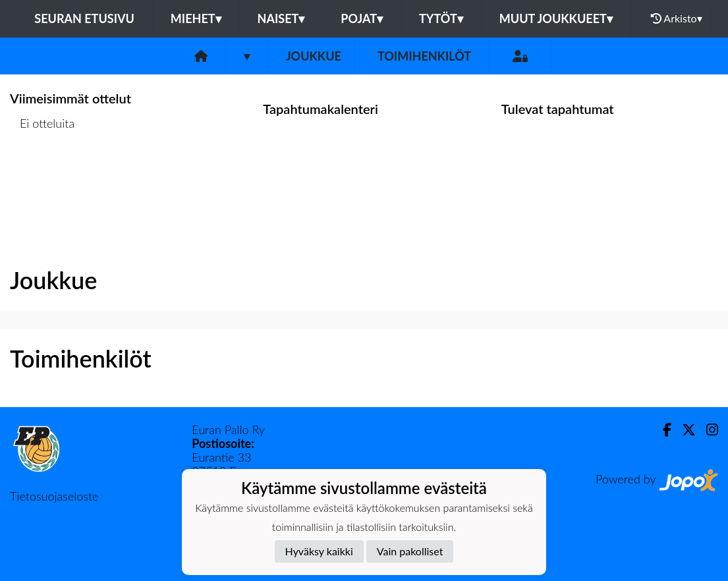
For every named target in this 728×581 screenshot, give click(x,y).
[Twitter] (684, 430)
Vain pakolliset (410, 551)
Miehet (196, 18)
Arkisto (677, 18)
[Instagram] (707, 430)
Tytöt (441, 18)
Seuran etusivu (84, 18)
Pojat (362, 18)
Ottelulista (42, 174)
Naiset (281, 18)
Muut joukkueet (556, 18)
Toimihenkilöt (424, 56)
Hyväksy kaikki (319, 551)
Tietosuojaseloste (54, 496)
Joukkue (314, 56)
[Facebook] (662, 430)
